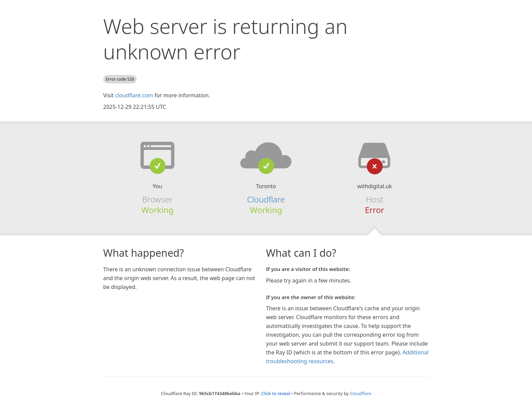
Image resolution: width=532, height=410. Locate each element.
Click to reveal (276, 393)
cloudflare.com (134, 95)
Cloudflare (266, 199)
